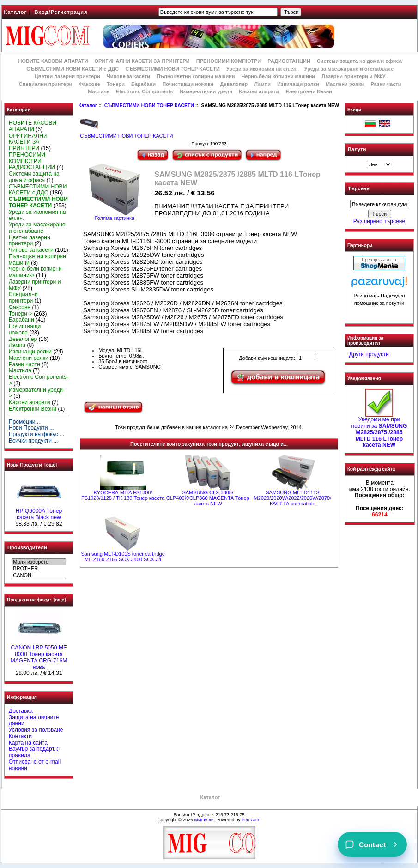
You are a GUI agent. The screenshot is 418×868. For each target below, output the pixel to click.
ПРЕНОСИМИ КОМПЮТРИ (229, 61)
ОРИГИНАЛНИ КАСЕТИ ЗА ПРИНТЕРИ (142, 61)
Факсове (89, 84)
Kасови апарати (259, 91)
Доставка (21, 711)
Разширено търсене (379, 221)
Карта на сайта (28, 743)
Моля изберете (39, 562)
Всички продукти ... (33, 441)
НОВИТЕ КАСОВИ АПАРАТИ (53, 61)
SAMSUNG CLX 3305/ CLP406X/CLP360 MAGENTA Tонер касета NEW (208, 498)
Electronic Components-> (39, 380)
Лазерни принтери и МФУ (353, 76)
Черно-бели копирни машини (278, 76)
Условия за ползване (36, 730)
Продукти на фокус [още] (36, 600)
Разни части (386, 84)
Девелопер (234, 84)
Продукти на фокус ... (36, 434)
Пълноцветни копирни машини (196, 76)
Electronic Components (144, 91)
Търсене (358, 189)
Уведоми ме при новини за (379, 430)
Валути (357, 149)
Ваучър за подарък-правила (34, 752)
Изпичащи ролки (298, 84)
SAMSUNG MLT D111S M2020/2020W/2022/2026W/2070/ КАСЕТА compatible (293, 498)
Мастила (99, 91)
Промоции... (24, 422)
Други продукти (369, 354)
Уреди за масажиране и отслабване (349, 69)
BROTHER (39, 569)
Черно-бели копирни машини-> (35, 272)
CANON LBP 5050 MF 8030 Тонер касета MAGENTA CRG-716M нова (39, 655)
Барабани (143, 84)
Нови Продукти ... (31, 428)
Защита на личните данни (34, 721)
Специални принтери (46, 84)
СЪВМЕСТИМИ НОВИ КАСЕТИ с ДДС (73, 69)
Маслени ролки (345, 84)
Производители (27, 547)
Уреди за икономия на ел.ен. (262, 69)
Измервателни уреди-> (37, 393)
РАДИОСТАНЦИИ (289, 61)
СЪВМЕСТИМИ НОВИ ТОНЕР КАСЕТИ (149, 106)
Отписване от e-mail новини (35, 765)
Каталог (16, 12)
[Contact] (372, 844)
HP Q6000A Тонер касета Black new (39, 512)
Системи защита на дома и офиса (359, 61)
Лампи (262, 84)
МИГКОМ (204, 820)
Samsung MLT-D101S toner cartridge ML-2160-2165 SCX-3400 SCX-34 (123, 557)
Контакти (20, 736)
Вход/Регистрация (61, 12)
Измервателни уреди (206, 91)
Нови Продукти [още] (32, 465)
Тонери (116, 84)
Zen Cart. (251, 820)
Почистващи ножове (188, 84)
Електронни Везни (309, 91)
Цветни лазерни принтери (67, 76)
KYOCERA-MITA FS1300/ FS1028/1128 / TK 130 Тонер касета (123, 495)
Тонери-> (21, 314)
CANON (39, 576)
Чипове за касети (128, 76)
